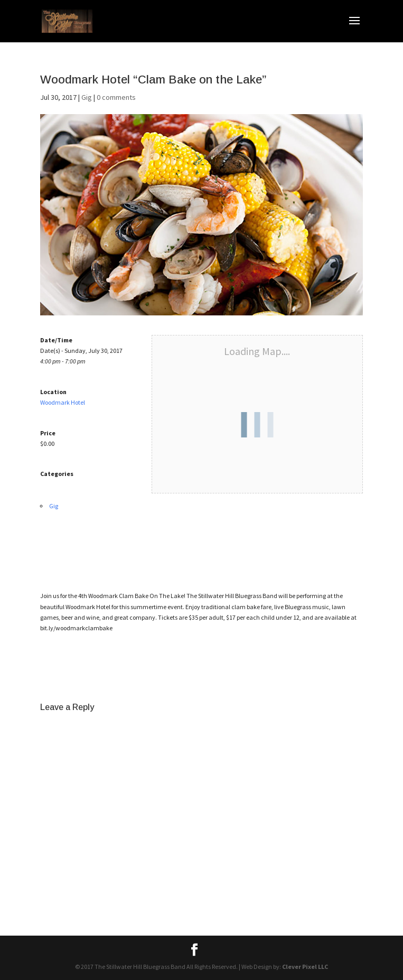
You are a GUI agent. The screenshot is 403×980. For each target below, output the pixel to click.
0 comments (116, 97)
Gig (87, 97)
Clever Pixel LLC (305, 967)
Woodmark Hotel (63, 402)
